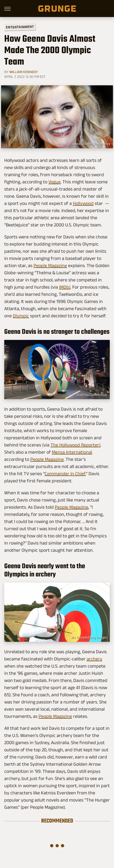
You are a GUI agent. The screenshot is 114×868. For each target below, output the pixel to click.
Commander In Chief (65, 474)
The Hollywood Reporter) (75, 445)
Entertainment (20, 27)
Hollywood (83, 203)
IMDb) (65, 287)
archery (94, 659)
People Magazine (50, 266)
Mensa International (72, 452)
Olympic (21, 316)
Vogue (54, 182)
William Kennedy (24, 72)
